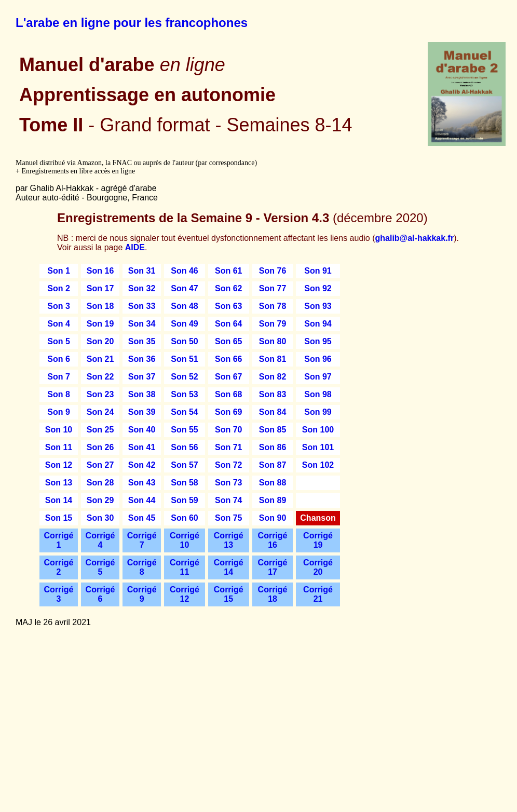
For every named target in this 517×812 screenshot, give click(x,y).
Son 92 (318, 288)
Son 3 (59, 306)
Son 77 (273, 288)
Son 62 (228, 288)
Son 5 (59, 341)
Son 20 (100, 341)
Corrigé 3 (59, 594)
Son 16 (100, 271)
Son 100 (318, 430)
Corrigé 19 (318, 540)
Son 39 (142, 412)
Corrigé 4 (100, 540)
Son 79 (273, 324)
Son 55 (184, 430)
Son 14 (59, 500)
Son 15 (59, 518)
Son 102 (318, 465)
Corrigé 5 (100, 567)
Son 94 (318, 324)
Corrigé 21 (318, 594)
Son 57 (184, 465)
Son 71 (228, 447)
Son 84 (273, 412)
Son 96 (318, 359)
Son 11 (59, 447)
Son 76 (273, 271)
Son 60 (184, 518)
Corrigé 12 (185, 594)
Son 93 (318, 306)
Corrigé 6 (100, 594)
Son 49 (184, 324)
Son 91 (318, 271)
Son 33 (142, 306)
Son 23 (100, 394)
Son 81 (273, 359)
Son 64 (228, 324)
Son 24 (100, 412)
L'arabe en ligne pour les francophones (132, 23)
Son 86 (273, 447)
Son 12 (59, 465)
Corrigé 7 (142, 540)
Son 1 (59, 271)
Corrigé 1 (59, 540)
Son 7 (59, 377)
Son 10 (59, 430)
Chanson (318, 518)
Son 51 (184, 359)
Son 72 (228, 465)
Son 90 (273, 518)
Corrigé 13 (229, 540)
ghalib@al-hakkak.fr (415, 238)
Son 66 (228, 359)
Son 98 (318, 394)
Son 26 (100, 447)
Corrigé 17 (273, 567)
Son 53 (184, 394)
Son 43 (142, 483)
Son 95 (318, 341)
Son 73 (228, 483)
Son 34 (142, 324)
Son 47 (184, 288)
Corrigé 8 (142, 567)
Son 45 (142, 518)
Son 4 (59, 324)
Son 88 (273, 483)
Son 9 (59, 412)
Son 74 (228, 500)
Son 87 (273, 465)
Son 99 (318, 412)
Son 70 (228, 430)
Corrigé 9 (142, 594)
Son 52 (184, 377)
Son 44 (142, 500)
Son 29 (100, 500)
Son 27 (100, 465)
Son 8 (59, 394)
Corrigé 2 (59, 567)
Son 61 (228, 271)
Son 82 (273, 377)
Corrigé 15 (229, 594)
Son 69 (228, 412)
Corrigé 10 (185, 540)
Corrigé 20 (318, 567)
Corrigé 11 (185, 567)
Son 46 (184, 271)
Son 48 (184, 306)
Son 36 (142, 359)
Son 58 (184, 483)
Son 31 (142, 271)
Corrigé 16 (273, 540)
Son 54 (184, 412)
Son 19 (100, 324)
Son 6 (59, 359)
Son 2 (59, 288)
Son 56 (184, 447)
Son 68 (228, 394)
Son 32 (142, 288)
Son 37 (142, 377)
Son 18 (100, 306)
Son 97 (318, 377)
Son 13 (59, 483)
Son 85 (273, 430)
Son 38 (142, 394)
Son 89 (273, 500)
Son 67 (228, 377)
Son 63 (228, 306)
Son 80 (273, 341)
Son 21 (100, 359)
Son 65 (228, 341)
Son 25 (100, 430)
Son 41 (142, 447)
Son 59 (184, 500)
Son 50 (184, 341)
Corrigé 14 (229, 567)
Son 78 (273, 306)
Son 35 (142, 341)
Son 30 (100, 518)
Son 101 (318, 447)
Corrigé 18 (273, 594)
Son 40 (142, 430)
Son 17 (100, 288)
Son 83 (273, 394)
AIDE (135, 247)
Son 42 (142, 465)
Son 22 (100, 377)
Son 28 (100, 483)
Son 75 (228, 518)
